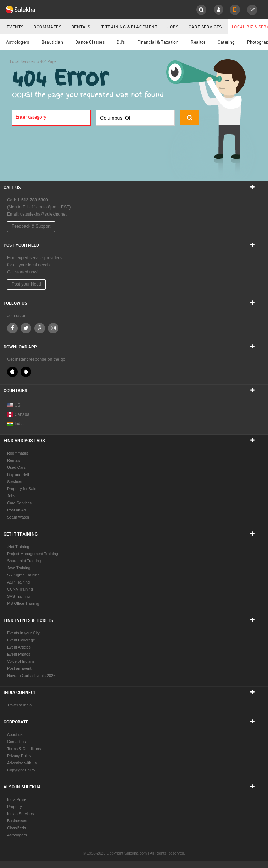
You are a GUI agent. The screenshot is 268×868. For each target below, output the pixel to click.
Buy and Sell (18, 474)
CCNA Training (20, 589)
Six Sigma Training (23, 575)
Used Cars (16, 467)
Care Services (205, 27)
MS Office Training (23, 603)
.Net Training (18, 547)
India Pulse (17, 799)
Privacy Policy (19, 756)
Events (15, 27)
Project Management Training (33, 554)
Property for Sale (22, 489)
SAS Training (18, 596)
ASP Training (18, 582)
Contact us (16, 742)
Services (15, 482)
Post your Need (26, 284)
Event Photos (19, 654)
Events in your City (23, 633)
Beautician (52, 42)
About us (15, 734)
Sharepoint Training (24, 561)
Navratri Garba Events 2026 (31, 676)
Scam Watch (18, 517)
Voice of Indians (21, 661)
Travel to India (19, 705)
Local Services (23, 61)
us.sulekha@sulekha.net (43, 214)
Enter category (31, 117)
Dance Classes (90, 42)
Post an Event (19, 668)
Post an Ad (16, 510)
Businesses (17, 821)
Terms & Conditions (24, 749)
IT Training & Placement (129, 27)
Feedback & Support (31, 226)
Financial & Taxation (158, 42)
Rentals (81, 27)
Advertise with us (22, 763)
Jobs (173, 27)
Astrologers (18, 42)
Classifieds (16, 828)
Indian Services (20, 814)
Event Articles (19, 647)
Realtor (198, 42)
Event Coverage (21, 640)
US (14, 405)
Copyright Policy (21, 770)
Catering (226, 42)
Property (15, 807)
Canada (18, 414)
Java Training (19, 568)
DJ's (121, 42)
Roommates (47, 27)
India (15, 424)
